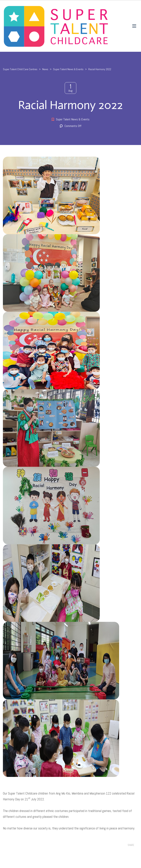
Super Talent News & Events (73, 119)
